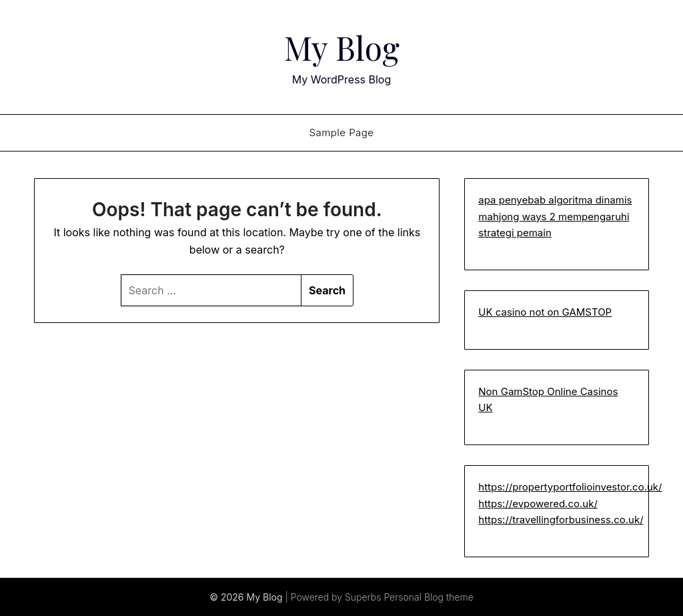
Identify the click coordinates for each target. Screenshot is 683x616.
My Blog (342, 47)
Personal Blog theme (428, 597)
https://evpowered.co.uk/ (538, 504)
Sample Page (341, 132)
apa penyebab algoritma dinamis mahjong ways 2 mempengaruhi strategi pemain (555, 216)
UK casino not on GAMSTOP (545, 312)
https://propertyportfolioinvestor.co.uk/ (570, 487)
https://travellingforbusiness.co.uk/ (561, 520)
